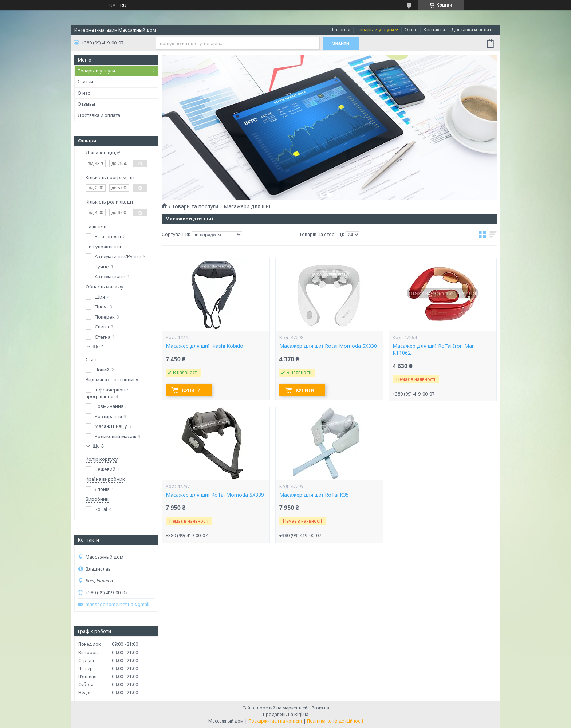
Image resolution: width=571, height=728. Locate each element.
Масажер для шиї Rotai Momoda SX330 (328, 346)
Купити (191, 390)
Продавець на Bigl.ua (286, 714)
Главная (341, 29)
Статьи (85, 82)
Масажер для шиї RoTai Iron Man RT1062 (434, 349)
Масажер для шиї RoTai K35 (314, 495)
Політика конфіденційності (335, 721)
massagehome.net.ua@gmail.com (120, 604)
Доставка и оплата (472, 29)
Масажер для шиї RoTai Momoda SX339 (215, 495)
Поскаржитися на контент (275, 721)
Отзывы (86, 104)
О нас (411, 29)
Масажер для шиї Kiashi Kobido (204, 346)
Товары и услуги (375, 29)
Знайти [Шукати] (341, 43)
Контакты (434, 29)
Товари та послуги (195, 206)
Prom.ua (320, 708)
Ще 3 (98, 446)
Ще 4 (98, 347)
